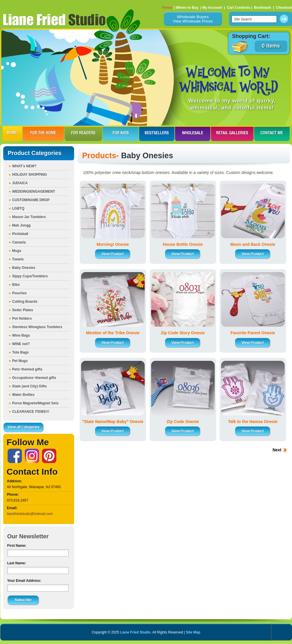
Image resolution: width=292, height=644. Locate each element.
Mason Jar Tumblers (29, 217)
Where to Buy (187, 8)
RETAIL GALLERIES (232, 134)
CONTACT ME (272, 134)
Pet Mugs (20, 361)
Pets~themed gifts (27, 369)
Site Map (193, 632)
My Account (212, 8)
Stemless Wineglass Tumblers (37, 327)
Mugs (17, 251)
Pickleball (20, 234)
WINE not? (21, 344)
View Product (113, 254)
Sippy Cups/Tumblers (30, 276)
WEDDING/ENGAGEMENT (34, 192)
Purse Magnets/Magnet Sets (35, 403)
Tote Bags (21, 352)
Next (277, 450)
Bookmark (262, 8)
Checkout (284, 8)
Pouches (20, 293)
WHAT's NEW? (24, 166)
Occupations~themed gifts (34, 378)
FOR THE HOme (43, 134)
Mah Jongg (21, 225)
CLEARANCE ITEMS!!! (31, 412)
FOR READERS (83, 134)
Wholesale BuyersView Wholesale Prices (193, 19)
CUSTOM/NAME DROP (31, 200)
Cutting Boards (25, 302)
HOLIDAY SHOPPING (30, 175)
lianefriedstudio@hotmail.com (30, 514)
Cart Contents (238, 8)
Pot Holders (22, 318)
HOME (12, 134)
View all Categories (24, 428)
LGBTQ (18, 208)
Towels (18, 259)
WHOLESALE (193, 134)
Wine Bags (21, 335)
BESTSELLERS (157, 134)
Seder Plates (23, 310)
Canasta (19, 242)
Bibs (16, 285)
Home (167, 8)
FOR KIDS (121, 134)
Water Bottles (23, 395)
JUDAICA (20, 183)
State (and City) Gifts (30, 386)
